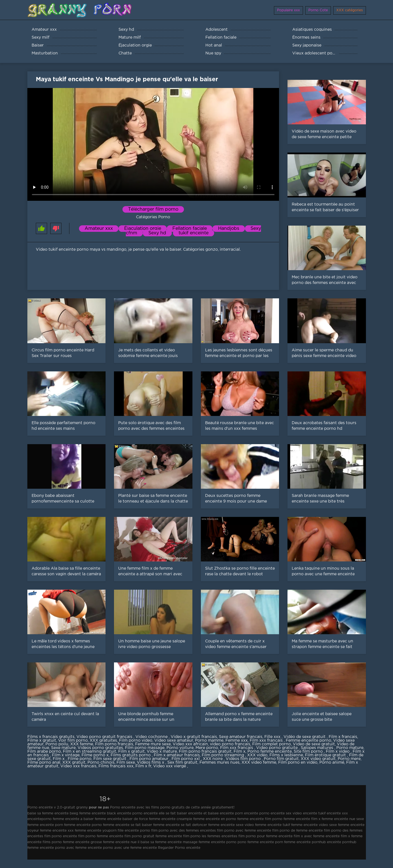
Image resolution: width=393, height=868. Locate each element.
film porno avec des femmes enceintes (184, 831)
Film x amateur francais (177, 755)
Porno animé (332, 763)
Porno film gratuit (281, 759)
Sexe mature (63, 748)
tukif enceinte (194, 233)
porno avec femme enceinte (78, 848)
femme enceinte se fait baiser (128, 825)
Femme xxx (237, 741)
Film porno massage (145, 748)
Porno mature (350, 748)
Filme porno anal (44, 763)
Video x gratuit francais (194, 737)
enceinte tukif (314, 813)
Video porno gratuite (277, 748)
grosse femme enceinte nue (114, 842)
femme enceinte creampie (171, 819)
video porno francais (230, 744)
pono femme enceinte (256, 842)
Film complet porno (272, 744)
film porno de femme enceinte (298, 831)
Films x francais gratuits (51, 737)
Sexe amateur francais (241, 737)
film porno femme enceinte (101, 836)
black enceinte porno (125, 813)
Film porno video (136, 741)
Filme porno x (95, 755)
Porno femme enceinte (270, 752)
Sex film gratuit (182, 763)
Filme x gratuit (42, 741)
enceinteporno (39, 819)
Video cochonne (152, 737)
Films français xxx (116, 766)
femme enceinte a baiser (73, 819)
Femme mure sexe (153, 744)
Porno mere (349, 759)
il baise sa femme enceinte (160, 842)
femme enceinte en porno (215, 819)
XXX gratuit (74, 763)
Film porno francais (114, 744)
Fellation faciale (190, 229)
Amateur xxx (99, 229)
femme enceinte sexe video (231, 825)
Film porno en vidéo (298, 763)
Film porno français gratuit (205, 752)
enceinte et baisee (203, 813)
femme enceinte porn (45, 825)
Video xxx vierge (170, 766)
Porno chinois (101, 763)
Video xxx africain (190, 744)
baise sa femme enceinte (48, 813)
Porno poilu (57, 744)
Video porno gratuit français (105, 737)
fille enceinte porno (134, 831)
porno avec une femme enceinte (130, 848)
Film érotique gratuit (326, 755)
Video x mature (162, 752)
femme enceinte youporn (96, 831)
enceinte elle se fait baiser (165, 813)
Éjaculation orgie (143, 229)
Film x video (338, 752)
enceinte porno (257, 813)
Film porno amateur (150, 759)
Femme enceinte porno (309, 741)
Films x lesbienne (286, 755)
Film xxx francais (267, 741)
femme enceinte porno (83, 825)
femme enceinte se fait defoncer (180, 825)
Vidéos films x (151, 763)
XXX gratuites (103, 741)
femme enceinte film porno (260, 819)
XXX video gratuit (318, 759)
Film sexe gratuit (110, 759)
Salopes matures (318, 748)
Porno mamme (209, 741)
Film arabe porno (44, 752)
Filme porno (80, 759)
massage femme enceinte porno (210, 842)
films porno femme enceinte (66, 842)
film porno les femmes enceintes (210, 836)
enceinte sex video (286, 813)
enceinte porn (231, 813)
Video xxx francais (78, 766)
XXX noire (213, 759)
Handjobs (229, 229)
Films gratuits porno (131, 755)
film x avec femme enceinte (317, 836)
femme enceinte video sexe (314, 825)
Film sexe (126, 763)
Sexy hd (157, 233)
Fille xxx (273, 737)
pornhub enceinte (326, 842)
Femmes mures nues (219, 763)
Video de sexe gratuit (314, 744)
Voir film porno (73, 741)
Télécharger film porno (153, 209)
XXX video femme (259, 763)
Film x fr (143, 766)
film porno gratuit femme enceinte (153, 836)
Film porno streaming (223, 755)
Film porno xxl (186, 759)
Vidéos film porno (244, 759)
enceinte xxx (337, 813)
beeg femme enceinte (88, 813)
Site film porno (309, 752)
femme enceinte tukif (273, 825)
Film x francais (343, 737)
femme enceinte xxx (57, 831)
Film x (240, 752)
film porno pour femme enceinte (265, 836)
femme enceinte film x (302, 819)
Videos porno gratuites (100, 748)
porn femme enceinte (293, 842)
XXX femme (82, 744)
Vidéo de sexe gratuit (305, 737)
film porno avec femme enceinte (244, 831)
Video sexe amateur (174, 741)
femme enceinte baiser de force (121, 819)
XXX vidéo (257, 755)
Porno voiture (180, 748)
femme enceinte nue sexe (343, 819)
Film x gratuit (131, 752)
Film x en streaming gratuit (90, 752)
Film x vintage (66, 755)
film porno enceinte (61, 836)
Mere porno (207, 748)
